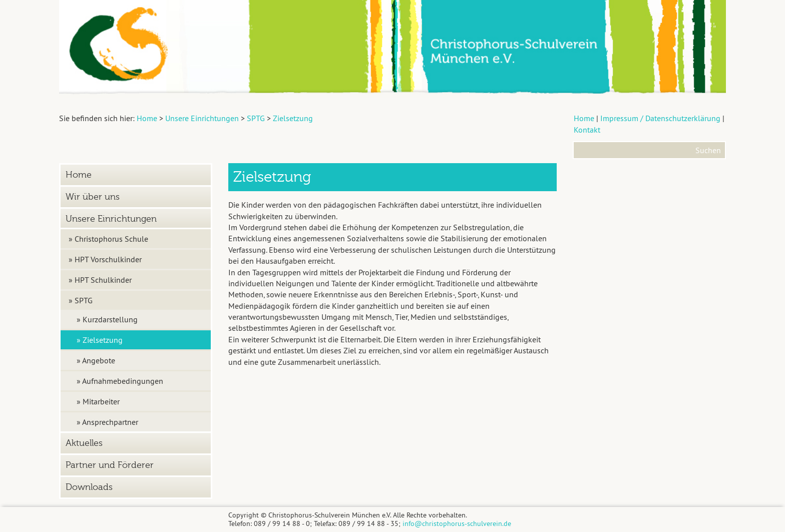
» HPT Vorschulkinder (105, 259)
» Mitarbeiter (98, 401)
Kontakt (587, 130)
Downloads (89, 487)
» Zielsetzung (100, 340)
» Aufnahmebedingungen (120, 381)
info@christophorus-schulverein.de (457, 523)
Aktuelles (84, 443)
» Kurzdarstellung (107, 319)
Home (584, 118)
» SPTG (81, 300)
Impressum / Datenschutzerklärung (660, 118)
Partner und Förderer (110, 465)
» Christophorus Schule (108, 239)
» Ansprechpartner (107, 422)
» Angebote (96, 360)
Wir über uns (93, 197)
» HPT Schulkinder (100, 280)
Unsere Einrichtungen (111, 219)
